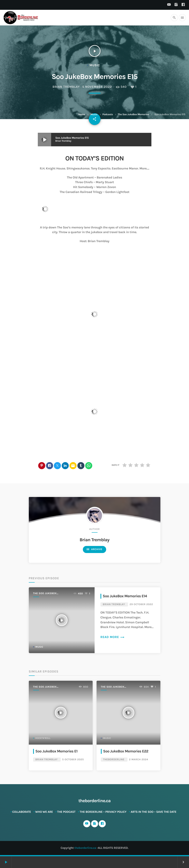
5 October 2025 (73, 760)
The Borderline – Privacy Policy (103, 812)
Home (82, 114)
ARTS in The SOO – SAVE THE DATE (153, 812)
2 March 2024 (139, 760)
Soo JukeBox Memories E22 (126, 751)
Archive (94, 549)
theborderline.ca (85, 848)
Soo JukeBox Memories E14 (125, 596)
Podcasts (108, 114)
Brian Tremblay (66, 87)
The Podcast (66, 812)
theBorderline (114, 760)
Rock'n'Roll (43, 738)
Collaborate (22, 812)
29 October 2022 (141, 604)
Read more (113, 637)
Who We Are (44, 812)
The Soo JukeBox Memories (133, 114)
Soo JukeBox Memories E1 (57, 751)
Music (94, 114)
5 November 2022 (97, 87)
